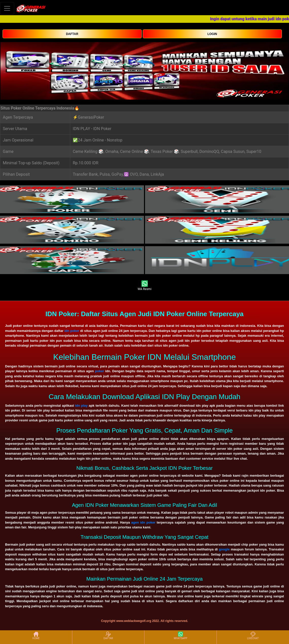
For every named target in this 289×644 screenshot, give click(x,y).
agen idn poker (143, 522)
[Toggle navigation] (7, 8)
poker (100, 371)
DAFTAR (72, 34)
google (224, 549)
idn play (81, 406)
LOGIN (212, 34)
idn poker (72, 331)
